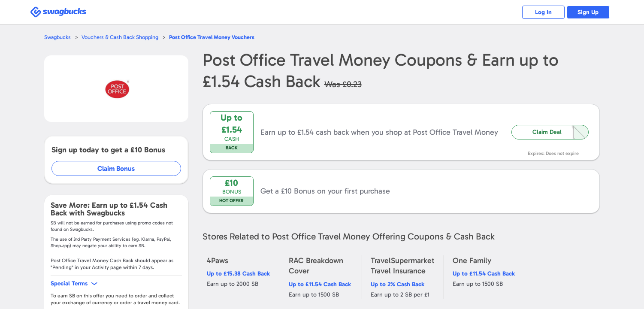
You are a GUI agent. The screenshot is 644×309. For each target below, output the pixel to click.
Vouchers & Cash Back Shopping (120, 37)
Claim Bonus (116, 168)
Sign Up (588, 12)
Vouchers (212, 37)
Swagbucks (57, 37)
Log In (543, 12)
